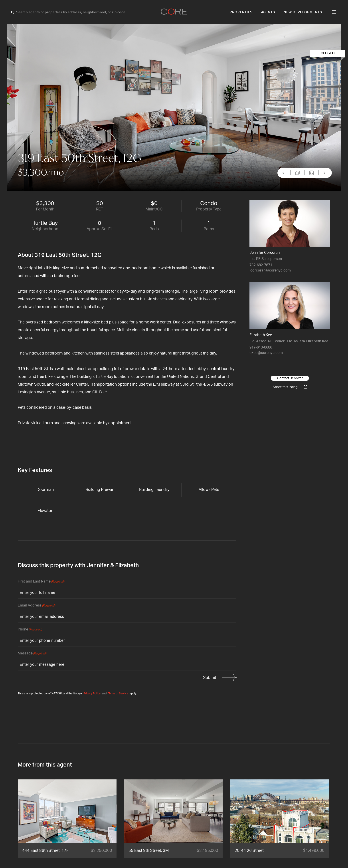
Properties (241, 12)
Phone (30, 630)
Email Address (37, 606)
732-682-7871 (261, 265)
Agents (268, 12)
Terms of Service (118, 694)
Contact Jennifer (290, 378)
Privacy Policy (92, 694)
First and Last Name (41, 582)
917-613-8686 (261, 347)
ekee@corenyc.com (266, 353)
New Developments (303, 12)
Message (32, 654)
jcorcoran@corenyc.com (270, 270)
